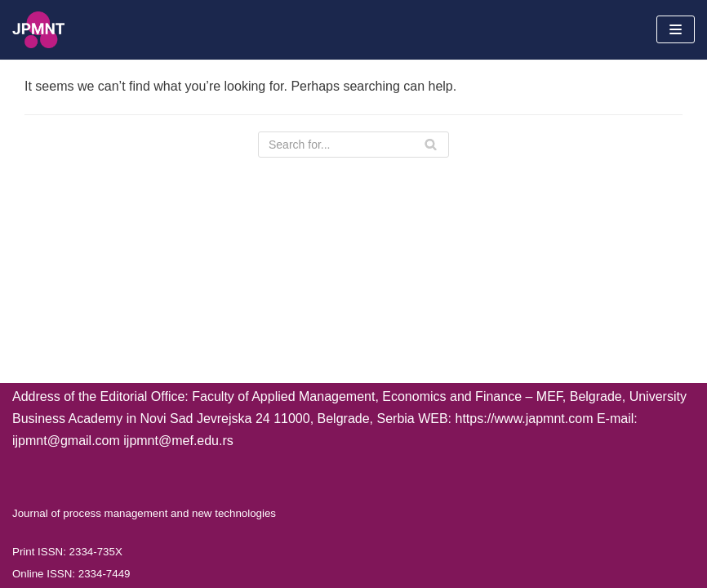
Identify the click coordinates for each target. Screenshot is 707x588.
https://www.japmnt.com (525, 419)
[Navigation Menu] (676, 29)
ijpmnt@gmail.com (66, 441)
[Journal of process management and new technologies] (38, 30)
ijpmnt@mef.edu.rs (178, 441)
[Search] (353, 145)
